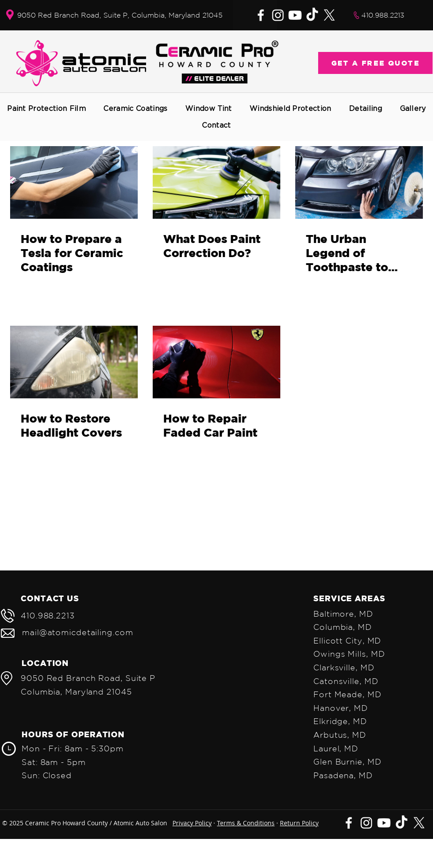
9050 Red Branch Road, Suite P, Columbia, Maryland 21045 (120, 15)
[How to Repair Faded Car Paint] (216, 362)
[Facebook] (261, 15)
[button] (46, 108)
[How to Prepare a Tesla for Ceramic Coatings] (74, 182)
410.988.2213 (383, 15)
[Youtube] (295, 15)
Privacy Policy (192, 823)
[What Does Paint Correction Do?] (216, 182)
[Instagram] (278, 15)
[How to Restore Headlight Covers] (74, 362)
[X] (329, 15)
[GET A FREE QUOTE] (375, 63)
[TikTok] (312, 15)
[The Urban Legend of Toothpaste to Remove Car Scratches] (359, 182)
